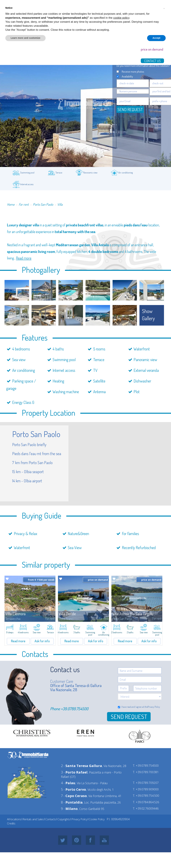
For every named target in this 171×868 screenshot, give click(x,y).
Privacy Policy (154, 707)
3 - (74, 772)
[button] (164, 8)
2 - (81, 766)
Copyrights (64, 819)
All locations (14, 819)
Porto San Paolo (43, 204)
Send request (130, 109)
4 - (68, 783)
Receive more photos (133, 72)
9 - (69, 809)
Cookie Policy (97, 819)
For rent (24, 204)
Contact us (152, 61)
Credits (11, 823)
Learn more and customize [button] (25, 38)
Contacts (51, 819)
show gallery (148, 315)
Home (11, 204)
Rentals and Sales (33, 819)
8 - (72, 802)
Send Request (129, 717)
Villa (60, 204)
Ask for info (42, 641)
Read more (24, 258)
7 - (74, 796)
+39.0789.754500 (75, 709)
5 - (73, 789)
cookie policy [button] (121, 18)
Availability (127, 76)
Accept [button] (156, 38)
